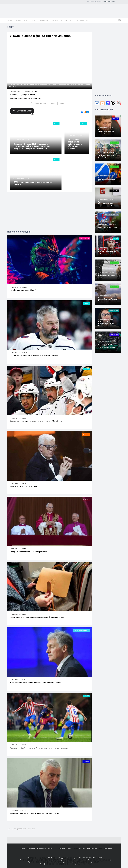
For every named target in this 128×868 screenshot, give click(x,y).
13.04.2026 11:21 (15, 614)
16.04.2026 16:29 (104, 199)
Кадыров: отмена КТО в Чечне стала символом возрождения (106, 131)
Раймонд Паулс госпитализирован (23, 486)
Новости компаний (95, 849)
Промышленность (112, 215)
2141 (113, 319)
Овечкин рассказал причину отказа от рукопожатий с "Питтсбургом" (37, 421)
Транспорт (114, 335)
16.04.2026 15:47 (104, 273)
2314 (113, 342)
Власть (86, 761)
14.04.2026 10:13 (15, 353)
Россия (9, 20)
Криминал (114, 191)
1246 (113, 199)
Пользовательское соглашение (100, 860)
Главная (22, 849)
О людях (86, 434)
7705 (24, 549)
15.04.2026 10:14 (15, 745)
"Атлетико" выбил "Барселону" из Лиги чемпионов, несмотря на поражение (39, 748)
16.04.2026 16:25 (104, 222)
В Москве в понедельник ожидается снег (107, 276)
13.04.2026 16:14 (15, 549)
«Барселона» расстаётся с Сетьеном (21, 829)
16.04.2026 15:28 (104, 295)
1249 (113, 150)
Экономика (43, 20)
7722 (82, 136)
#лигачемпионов (40, 104)
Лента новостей (21, 20)
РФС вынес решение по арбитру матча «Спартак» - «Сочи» (75, 144)
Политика (33, 20)
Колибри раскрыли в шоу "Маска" (23, 290)
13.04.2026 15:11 (15, 418)
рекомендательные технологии (80, 864)
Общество (54, 20)
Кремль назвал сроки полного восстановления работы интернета (35, 683)
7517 (24, 680)
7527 (24, 614)
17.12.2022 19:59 (27, 92)
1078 (113, 127)
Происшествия (82, 20)
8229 (24, 483)
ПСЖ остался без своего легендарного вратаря (33, 183)
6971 (28, 140)
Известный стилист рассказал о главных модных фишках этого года (37, 617)
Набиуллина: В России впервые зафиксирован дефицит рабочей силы (106, 323)
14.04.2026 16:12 (15, 680)
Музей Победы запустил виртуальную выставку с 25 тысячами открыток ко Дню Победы (108, 155)
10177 (24, 353)
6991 (28, 178)
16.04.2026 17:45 (104, 127)
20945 (24, 287)
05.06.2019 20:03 (19, 178)
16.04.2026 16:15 (104, 247)
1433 (113, 295)
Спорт (72, 20)
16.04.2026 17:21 (104, 150)
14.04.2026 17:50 (15, 483)
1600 (113, 222)
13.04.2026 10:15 (15, 287)
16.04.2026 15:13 (104, 319)
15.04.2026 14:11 (15, 810)
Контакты (108, 849)
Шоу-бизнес (85, 238)
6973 (24, 745)
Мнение (86, 500)
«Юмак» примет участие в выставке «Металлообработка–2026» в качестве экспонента (108, 227)
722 (112, 175)
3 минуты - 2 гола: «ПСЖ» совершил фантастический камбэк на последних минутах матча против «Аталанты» (32, 146)
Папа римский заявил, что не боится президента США (31, 552)
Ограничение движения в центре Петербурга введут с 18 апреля (108, 179)
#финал (62, 104)
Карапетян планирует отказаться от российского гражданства (34, 813)
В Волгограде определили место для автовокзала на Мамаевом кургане (107, 299)
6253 (24, 810)
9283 (24, 418)
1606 (113, 273)
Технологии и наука (82, 631)
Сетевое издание (73, 858)
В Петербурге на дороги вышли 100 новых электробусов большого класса (107, 347)
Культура (64, 20)
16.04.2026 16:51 (104, 175)
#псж (53, 104)
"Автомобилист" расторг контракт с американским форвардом (107, 251)
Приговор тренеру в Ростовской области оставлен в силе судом (106, 203)
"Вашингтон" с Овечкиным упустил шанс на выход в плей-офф (34, 356)
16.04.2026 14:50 (104, 342)
